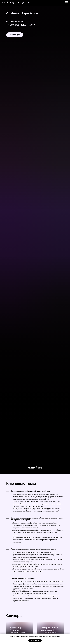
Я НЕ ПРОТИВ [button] (35, 640)
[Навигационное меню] (67, 2)
